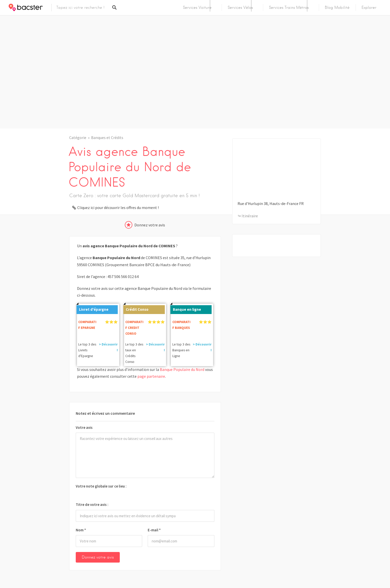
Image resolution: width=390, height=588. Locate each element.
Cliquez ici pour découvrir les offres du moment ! (118, 207)
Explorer (369, 8)
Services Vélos (240, 8)
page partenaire (151, 376)
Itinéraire (250, 216)
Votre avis (84, 427)
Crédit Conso (136, 308)
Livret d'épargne (92, 308)
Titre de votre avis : (92, 505)
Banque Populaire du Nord (182, 369)
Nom (81, 530)
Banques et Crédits (107, 137)
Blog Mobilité (337, 8)
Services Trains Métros (289, 8)
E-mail (154, 530)
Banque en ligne (186, 308)
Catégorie (78, 137)
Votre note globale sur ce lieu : (101, 486)
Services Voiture (197, 8)
